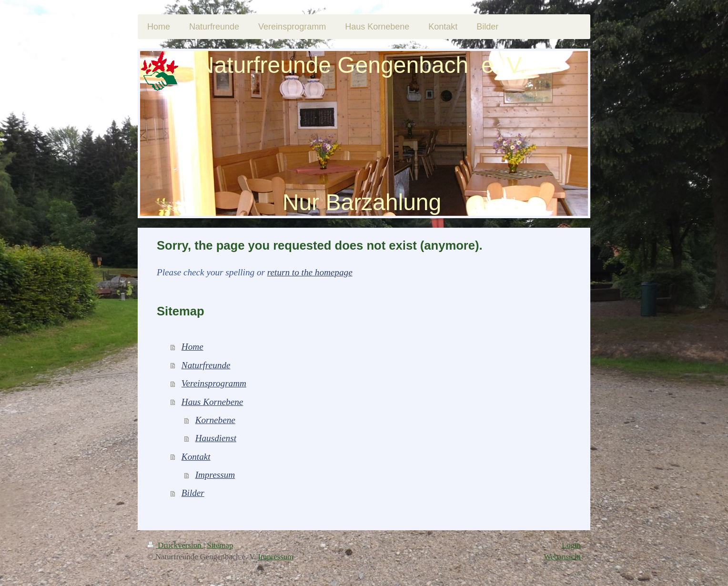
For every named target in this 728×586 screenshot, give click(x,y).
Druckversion (175, 545)
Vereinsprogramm (214, 383)
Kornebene (215, 420)
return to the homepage (310, 272)
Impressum (215, 475)
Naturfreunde (206, 365)
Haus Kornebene (212, 402)
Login (571, 545)
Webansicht (562, 557)
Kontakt (196, 457)
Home (192, 347)
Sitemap (220, 545)
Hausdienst (216, 438)
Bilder (193, 493)
